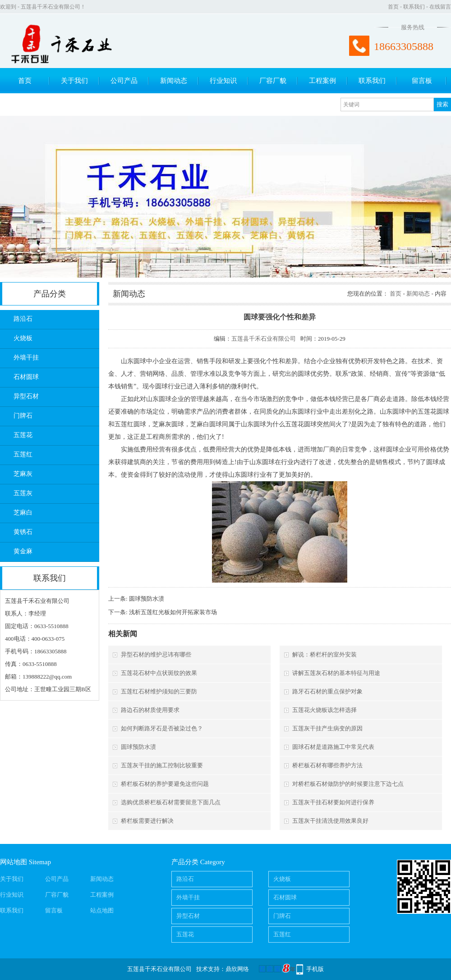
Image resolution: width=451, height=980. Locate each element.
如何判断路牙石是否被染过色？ (162, 728)
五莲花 (23, 435)
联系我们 (414, 7)
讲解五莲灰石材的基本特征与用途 (336, 673)
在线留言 (440, 7)
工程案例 (322, 81)
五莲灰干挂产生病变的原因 (327, 728)
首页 (393, 7)
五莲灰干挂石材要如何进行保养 (333, 802)
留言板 (422, 81)
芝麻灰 (23, 474)
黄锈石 (23, 532)
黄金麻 (23, 551)
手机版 (315, 969)
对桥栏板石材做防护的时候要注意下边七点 (348, 784)
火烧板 (23, 338)
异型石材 (26, 396)
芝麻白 (23, 513)
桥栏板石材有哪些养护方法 (327, 765)
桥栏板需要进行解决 (147, 821)
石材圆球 (26, 377)
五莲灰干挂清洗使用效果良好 (330, 821)
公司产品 (124, 81)
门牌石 (23, 416)
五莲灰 (23, 493)
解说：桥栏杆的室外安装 (324, 654)
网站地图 (14, 862)
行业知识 (223, 81)
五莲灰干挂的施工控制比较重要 (162, 765)
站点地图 (102, 910)
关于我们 (74, 81)
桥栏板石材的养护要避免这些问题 (165, 784)
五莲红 (23, 454)
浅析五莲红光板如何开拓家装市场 (173, 612)
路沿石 (23, 319)
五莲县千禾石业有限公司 (264, 339)
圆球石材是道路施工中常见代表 (333, 747)
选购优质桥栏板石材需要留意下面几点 (171, 802)
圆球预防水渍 (147, 599)
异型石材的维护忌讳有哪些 (156, 654)
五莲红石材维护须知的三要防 (159, 691)
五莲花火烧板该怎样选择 (324, 710)
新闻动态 (174, 81)
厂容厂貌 (273, 81)
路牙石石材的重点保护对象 (327, 691)
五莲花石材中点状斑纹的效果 (159, 673)
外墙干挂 (26, 358)
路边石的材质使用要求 (150, 710)
